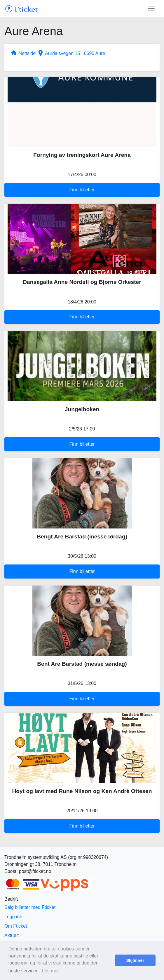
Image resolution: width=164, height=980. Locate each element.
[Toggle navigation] (151, 8)
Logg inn (13, 917)
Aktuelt (12, 935)
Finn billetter (82, 190)
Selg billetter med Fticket (30, 907)
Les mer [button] (50, 971)
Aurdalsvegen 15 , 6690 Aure (71, 53)
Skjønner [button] (135, 960)
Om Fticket (16, 926)
